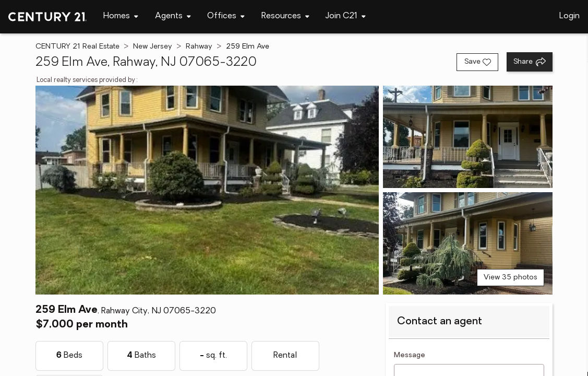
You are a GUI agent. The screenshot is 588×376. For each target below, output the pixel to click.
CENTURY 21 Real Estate (77, 47)
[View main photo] (207, 190)
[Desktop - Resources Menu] (285, 16)
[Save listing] (477, 62)
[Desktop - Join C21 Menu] (346, 16)
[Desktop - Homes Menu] (121, 16)
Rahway (199, 47)
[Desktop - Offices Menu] (226, 16)
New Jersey (153, 47)
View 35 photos (511, 278)
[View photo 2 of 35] (468, 137)
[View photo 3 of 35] (468, 243)
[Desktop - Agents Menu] (173, 16)
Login (569, 16)
